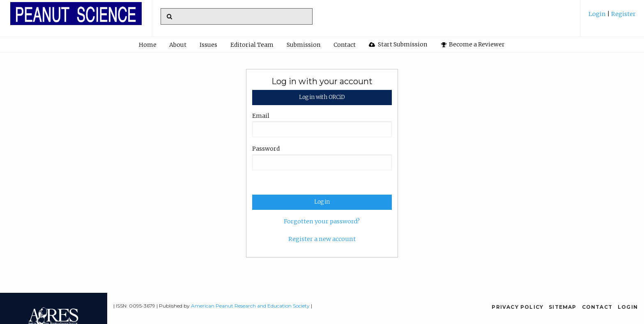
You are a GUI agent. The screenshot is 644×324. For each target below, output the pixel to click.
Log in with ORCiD (322, 97)
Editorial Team (252, 45)
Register (623, 14)
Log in (322, 202)
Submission (304, 45)
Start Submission (398, 44)
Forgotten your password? (322, 221)
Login (598, 14)
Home (148, 45)
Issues (208, 45)
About (178, 45)
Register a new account (322, 239)
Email (261, 116)
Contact (345, 45)
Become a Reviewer (473, 44)
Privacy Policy (517, 307)
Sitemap (562, 307)
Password (266, 149)
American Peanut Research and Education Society (250, 306)
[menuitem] (612, 17)
